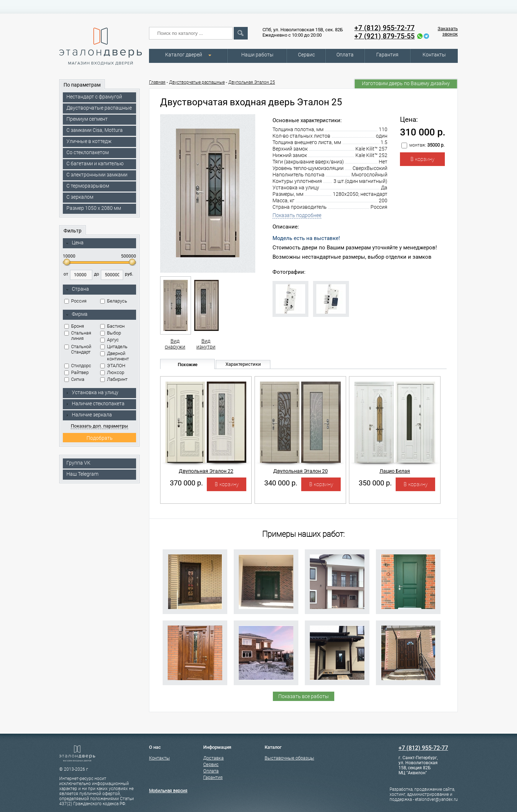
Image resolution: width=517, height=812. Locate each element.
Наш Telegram (82, 474)
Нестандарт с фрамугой (94, 97)
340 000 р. (281, 483)
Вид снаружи (175, 313)
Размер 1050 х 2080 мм (94, 208)
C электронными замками (97, 175)
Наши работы (257, 55)
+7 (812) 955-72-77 (385, 28)
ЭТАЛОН (113, 366)
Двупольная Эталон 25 (252, 82)
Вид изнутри (206, 313)
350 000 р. (375, 483)
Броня (74, 326)
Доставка (213, 758)
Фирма (76, 314)
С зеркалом (80, 197)
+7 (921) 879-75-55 (385, 36)
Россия (75, 301)
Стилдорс (78, 366)
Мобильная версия (168, 791)
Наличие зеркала (89, 415)
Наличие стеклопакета (95, 403)
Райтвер (76, 372)
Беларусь (114, 301)
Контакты (434, 55)
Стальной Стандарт (78, 349)
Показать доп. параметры (99, 426)
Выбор (111, 333)
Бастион (112, 326)
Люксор (112, 372)
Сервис (306, 55)
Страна (77, 289)
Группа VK (78, 463)
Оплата (345, 55)
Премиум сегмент (87, 119)
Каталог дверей (184, 55)
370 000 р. (186, 483)
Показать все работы (304, 696)
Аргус (110, 340)
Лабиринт (114, 379)
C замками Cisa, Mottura (95, 130)
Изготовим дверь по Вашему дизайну (406, 83)
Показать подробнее (297, 215)
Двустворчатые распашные (99, 108)
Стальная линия (78, 336)
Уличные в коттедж (89, 141)
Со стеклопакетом (88, 152)
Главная (157, 82)
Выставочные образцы (289, 758)
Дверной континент (115, 356)
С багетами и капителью (95, 163)
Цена (74, 243)
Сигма (74, 379)
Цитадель (114, 347)
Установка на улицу (92, 392)
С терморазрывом (88, 186)
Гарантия (387, 55)
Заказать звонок (448, 31)
